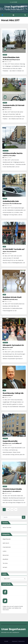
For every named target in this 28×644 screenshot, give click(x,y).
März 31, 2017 (8, 62)
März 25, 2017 (8, 254)
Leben (4, 247)
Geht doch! (6, 151)
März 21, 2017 (8, 397)
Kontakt (6, 641)
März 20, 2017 (8, 445)
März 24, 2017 (8, 302)
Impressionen (7, 547)
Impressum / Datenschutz (18, 641)
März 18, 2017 (8, 493)
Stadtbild (5, 343)
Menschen (6, 555)
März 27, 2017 (8, 158)
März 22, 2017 (8, 349)
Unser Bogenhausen (14, 7)
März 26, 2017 (8, 206)
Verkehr (5, 55)
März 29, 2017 (8, 110)
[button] (25, 15)
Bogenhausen (7, 539)
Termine (5, 563)
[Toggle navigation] (13, 15)
